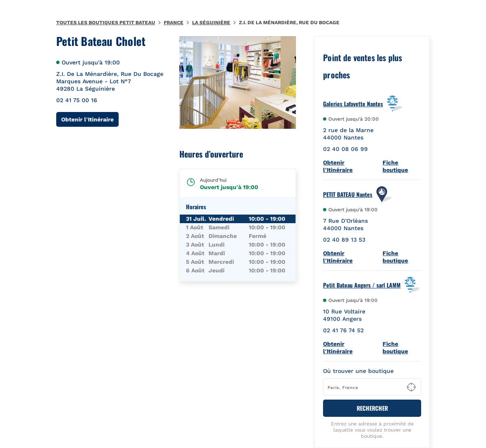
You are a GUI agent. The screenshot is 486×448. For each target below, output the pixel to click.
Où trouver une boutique (358, 371)
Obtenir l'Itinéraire (90, 119)
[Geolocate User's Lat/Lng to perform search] (411, 387)
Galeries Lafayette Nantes (353, 104)
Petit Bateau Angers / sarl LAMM (362, 285)
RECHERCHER (372, 408)
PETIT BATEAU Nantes (348, 194)
